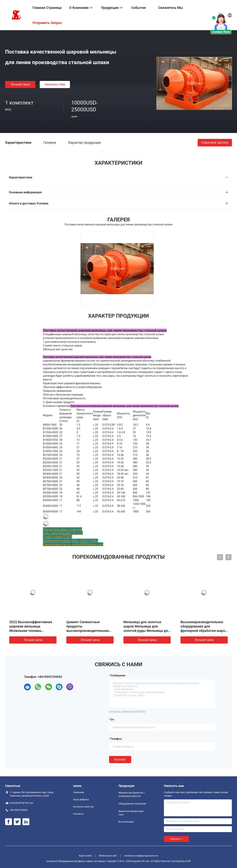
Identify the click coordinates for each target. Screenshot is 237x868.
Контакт (120, 759)
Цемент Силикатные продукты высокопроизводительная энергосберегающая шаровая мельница (88, 631)
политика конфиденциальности (141, 856)
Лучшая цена (20, 84)
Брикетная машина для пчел (131, 813)
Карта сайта (85, 856)
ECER (188, 861)
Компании (79, 792)
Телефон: (116, 739)
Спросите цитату (215, 142)
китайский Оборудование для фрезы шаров (70, 861)
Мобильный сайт (108, 856)
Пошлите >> (176, 839)
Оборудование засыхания (132, 804)
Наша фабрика (81, 800)
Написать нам (55, 84)
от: (113, 720)
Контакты (78, 814)
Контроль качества (83, 807)
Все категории (126, 822)
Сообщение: (118, 675)
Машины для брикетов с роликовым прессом (132, 794)
